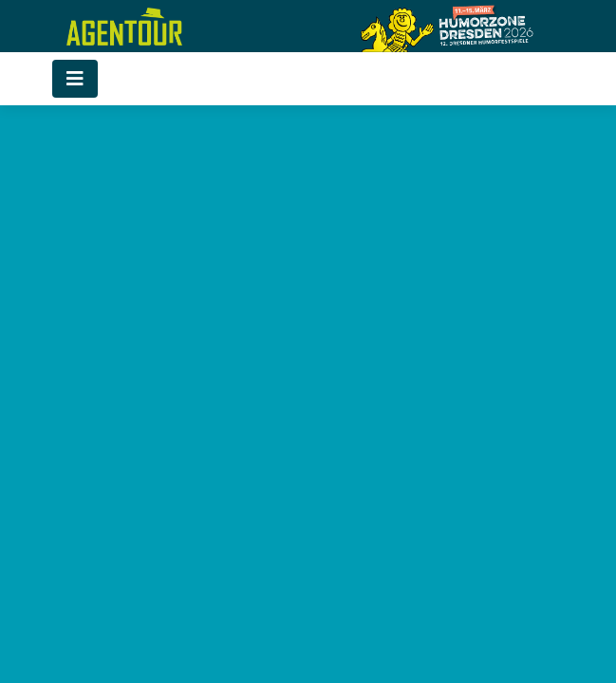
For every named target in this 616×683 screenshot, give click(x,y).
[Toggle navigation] (75, 79)
